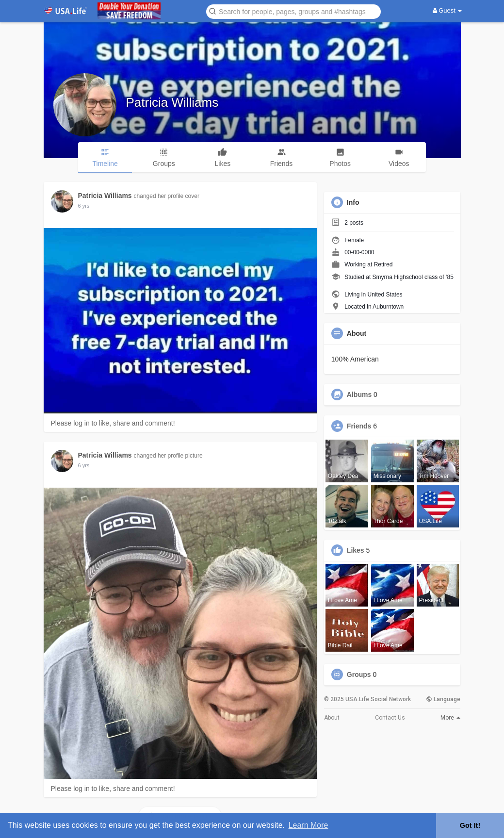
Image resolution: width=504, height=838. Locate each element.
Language (443, 699)
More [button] (450, 718)
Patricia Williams (172, 102)
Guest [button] (447, 10)
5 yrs (84, 206)
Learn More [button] (309, 825)
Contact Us (390, 718)
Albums (359, 394)
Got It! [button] (470, 825)
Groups (359, 674)
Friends (359, 426)
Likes (356, 550)
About (332, 718)
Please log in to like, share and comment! (113, 423)
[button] (293, 11)
